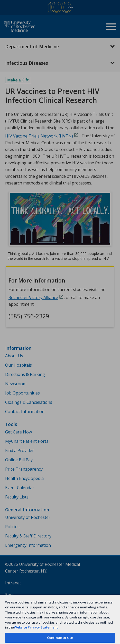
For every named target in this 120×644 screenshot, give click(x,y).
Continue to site (60, 638)
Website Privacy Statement (36, 627)
